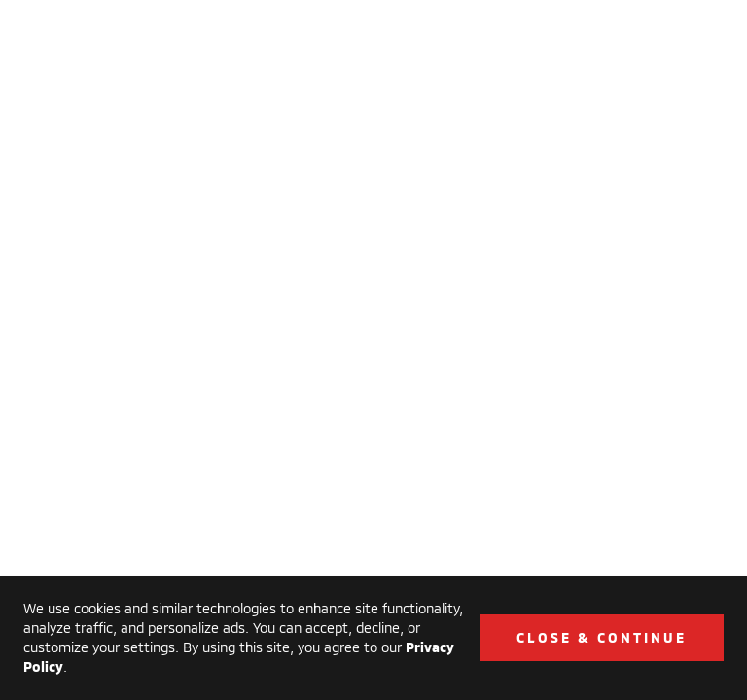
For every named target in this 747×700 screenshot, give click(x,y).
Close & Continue (602, 637)
